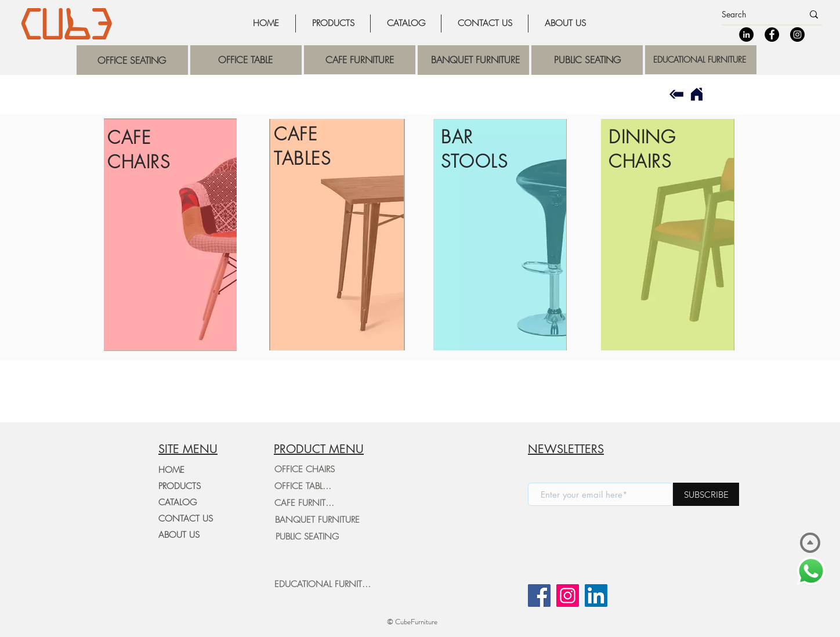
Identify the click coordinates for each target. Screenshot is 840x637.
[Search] (754, 15)
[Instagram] (797, 35)
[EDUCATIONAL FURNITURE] (325, 584)
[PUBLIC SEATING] (307, 537)
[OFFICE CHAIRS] (305, 469)
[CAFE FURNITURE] (307, 503)
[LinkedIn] (746, 35)
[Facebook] (772, 35)
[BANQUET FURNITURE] (317, 520)
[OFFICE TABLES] (303, 486)
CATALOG (178, 502)
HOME (171, 470)
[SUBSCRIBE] (706, 494)
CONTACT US (186, 519)
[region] (132, 60)
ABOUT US (179, 535)
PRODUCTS (180, 486)
